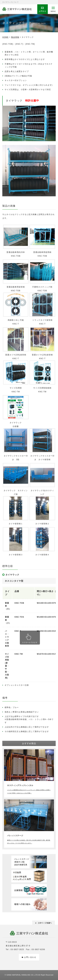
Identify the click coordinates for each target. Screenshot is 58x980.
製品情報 (15, 37)
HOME (5, 37)
